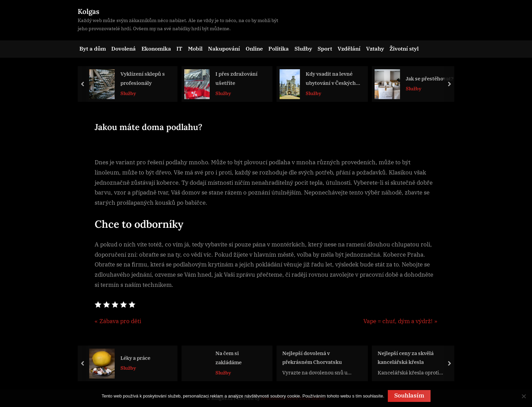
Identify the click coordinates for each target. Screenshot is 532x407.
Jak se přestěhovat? (430, 78)
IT (179, 48)
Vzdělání (349, 48)
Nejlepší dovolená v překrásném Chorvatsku (312, 357)
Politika (279, 48)
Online (254, 48)
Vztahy (375, 48)
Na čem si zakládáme (229, 358)
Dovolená (123, 48)
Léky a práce (135, 357)
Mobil (195, 48)
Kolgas (89, 11)
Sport (325, 48)
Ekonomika (156, 48)
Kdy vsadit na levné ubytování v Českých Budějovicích (331, 79)
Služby (303, 48)
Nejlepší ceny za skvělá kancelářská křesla (406, 357)
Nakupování (224, 48)
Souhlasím (409, 395)
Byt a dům (93, 48)
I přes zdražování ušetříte (236, 79)
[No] (524, 396)
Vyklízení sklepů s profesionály (143, 79)
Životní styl (404, 48)
